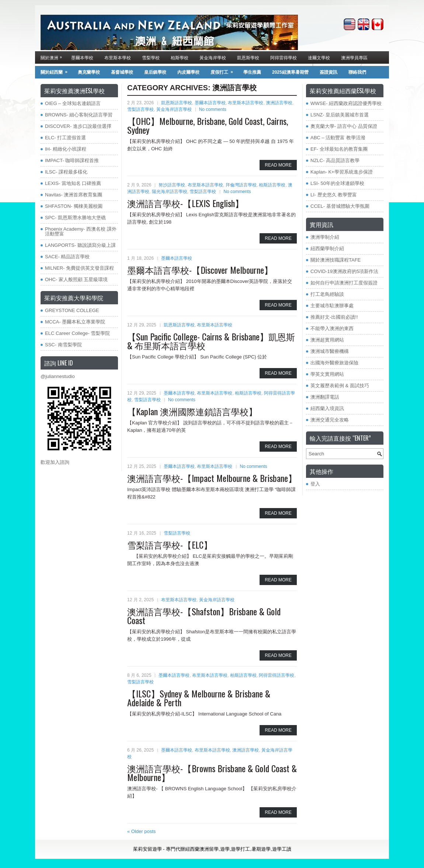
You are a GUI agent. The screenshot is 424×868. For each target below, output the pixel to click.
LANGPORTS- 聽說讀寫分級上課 (80, 245)
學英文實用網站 (327, 374)
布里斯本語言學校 (246, 103)
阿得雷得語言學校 (277, 675)
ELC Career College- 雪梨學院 (77, 333)
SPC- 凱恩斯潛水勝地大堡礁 (75, 218)
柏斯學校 (180, 57)
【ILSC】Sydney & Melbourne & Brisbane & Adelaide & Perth (199, 698)
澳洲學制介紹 (325, 237)
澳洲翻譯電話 (325, 397)
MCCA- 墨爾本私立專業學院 (75, 322)
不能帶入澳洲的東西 (332, 328)
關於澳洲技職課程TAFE (336, 260)
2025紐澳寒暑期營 (290, 72)
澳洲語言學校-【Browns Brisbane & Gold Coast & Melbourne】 (212, 773)
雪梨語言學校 (140, 109)
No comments (213, 109)
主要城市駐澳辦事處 (332, 306)
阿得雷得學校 (284, 57)
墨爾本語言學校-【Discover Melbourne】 (200, 270)
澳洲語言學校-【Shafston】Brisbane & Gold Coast (204, 616)
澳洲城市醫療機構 (330, 351)
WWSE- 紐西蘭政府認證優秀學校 (346, 103)
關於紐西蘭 (56, 70)
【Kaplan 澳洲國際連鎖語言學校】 (192, 411)
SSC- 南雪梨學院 (63, 345)
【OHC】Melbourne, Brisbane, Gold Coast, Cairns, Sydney (208, 125)
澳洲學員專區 (354, 57)
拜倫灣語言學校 (241, 185)
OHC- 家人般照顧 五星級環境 (76, 279)
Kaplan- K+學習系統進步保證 (342, 172)
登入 (315, 484)
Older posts (141, 831)
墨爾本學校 (82, 57)
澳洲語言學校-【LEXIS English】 (185, 203)
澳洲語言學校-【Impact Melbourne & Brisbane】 (212, 478)
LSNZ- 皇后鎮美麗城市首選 (340, 115)
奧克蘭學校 (89, 72)
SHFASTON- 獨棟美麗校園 (74, 206)
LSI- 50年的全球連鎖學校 (337, 183)
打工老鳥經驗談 (327, 294)
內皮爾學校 (188, 72)
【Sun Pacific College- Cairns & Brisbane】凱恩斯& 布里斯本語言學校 (211, 341)
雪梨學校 (151, 57)
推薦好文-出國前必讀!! (334, 317)
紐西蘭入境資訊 (327, 408)
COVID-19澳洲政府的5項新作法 (344, 271)
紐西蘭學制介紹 (327, 248)
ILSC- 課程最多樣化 (66, 172)
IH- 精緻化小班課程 (66, 149)
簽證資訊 (329, 72)
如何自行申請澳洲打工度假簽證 (344, 283)
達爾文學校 (319, 57)
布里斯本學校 (118, 57)
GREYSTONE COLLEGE (72, 310)
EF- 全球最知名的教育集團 (339, 149)
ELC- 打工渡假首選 (65, 138)
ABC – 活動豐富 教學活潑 (338, 138)
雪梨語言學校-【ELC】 (170, 545)
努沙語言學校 (172, 185)
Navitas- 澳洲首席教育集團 (74, 195)
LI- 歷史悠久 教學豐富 (334, 195)
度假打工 (224, 70)
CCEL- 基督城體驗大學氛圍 (340, 206)
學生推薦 (252, 72)
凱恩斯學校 (248, 57)
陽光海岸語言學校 (170, 192)
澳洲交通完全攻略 (330, 420)
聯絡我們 (357, 72)
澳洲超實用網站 (327, 340)
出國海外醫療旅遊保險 (334, 363)
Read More (278, 165)
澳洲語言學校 (279, 103)
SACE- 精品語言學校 (67, 257)
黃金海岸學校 (213, 57)
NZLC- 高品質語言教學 (335, 160)
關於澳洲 (53, 56)
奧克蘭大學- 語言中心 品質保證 (344, 126)
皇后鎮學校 (155, 72)
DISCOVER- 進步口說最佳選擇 (78, 126)
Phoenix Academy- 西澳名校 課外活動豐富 (81, 231)
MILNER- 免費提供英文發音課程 (79, 268)
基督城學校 (122, 72)
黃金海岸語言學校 (174, 109)
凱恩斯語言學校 (177, 103)
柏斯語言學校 (272, 185)
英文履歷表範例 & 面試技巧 (340, 386)
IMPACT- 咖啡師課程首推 (72, 160)
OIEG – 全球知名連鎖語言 (73, 103)
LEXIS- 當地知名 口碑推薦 (73, 183)
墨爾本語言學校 (210, 103)
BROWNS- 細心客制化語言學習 (79, 115)
